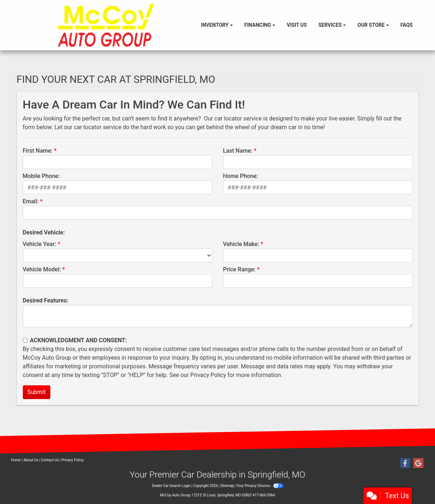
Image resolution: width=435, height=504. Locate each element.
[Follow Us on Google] (418, 463)
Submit (37, 392)
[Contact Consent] (25, 340)
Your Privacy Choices (260, 486)
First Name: (38, 151)
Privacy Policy (208, 375)
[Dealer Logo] (106, 25)
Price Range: (239, 269)
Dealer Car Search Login (171, 486)
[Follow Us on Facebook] (405, 463)
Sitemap (227, 486)
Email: (31, 201)
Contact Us (50, 460)
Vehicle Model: (42, 269)
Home (16, 460)
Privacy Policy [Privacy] (73, 460)
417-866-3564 (264, 495)
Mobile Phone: (41, 176)
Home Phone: (241, 176)
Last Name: (238, 151)
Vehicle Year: (40, 244)
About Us (31, 460)
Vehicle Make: (241, 244)
